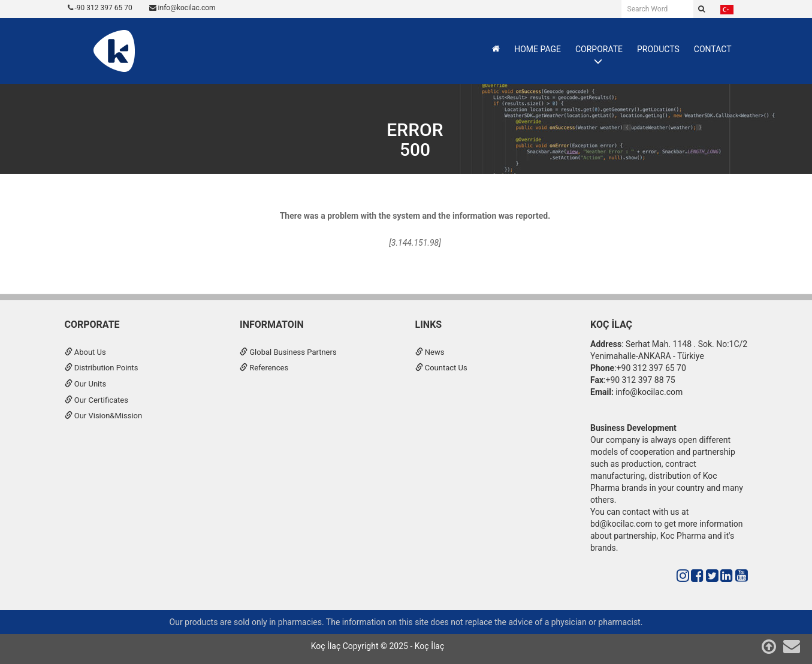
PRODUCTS (658, 49)
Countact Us (441, 368)
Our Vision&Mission (104, 416)
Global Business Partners (288, 352)
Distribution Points (102, 368)
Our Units (86, 384)
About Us (85, 352)
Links (429, 325)
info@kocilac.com (182, 8)
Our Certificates (96, 400)
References (264, 368)
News (430, 352)
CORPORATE (92, 325)
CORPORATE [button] (599, 49)
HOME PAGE (538, 49)
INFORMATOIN (272, 325)
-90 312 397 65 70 (100, 8)
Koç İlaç (611, 325)
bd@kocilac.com (621, 524)
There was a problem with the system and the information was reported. (415, 216)
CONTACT (713, 49)
